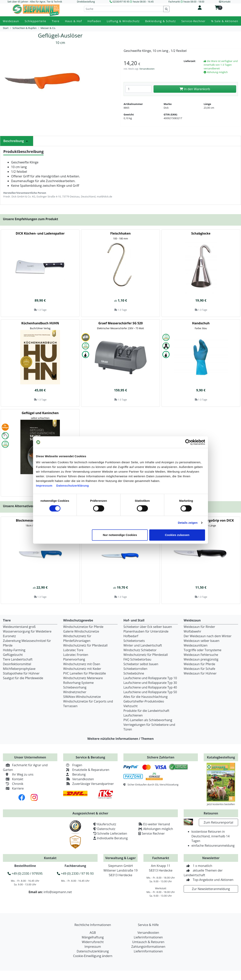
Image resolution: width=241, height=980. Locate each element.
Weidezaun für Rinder (199, 627)
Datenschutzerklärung (73, 486)
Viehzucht (131, 706)
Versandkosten (147, 69)
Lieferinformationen (148, 937)
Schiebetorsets (134, 641)
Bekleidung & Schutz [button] (160, 21)
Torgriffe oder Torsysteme (203, 650)
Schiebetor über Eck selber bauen (148, 627)
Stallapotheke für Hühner (21, 673)
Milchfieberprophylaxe (19, 669)
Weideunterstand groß (19, 627)
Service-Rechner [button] (193, 21)
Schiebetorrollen (135, 669)
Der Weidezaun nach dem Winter (208, 636)
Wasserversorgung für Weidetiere (27, 631)
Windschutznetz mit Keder (82, 669)
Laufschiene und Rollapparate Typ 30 (150, 683)
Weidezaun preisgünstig (201, 659)
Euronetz (9, 636)
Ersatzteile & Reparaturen (86, 770)
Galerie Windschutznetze (81, 631)
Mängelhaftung (93, 937)
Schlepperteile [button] (35, 21)
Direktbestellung (86, 2)
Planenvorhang (74, 659)
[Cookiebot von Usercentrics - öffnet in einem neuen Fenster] (188, 442)
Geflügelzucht (13, 655)
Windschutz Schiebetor (140, 650)
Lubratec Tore (73, 650)
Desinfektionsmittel (17, 664)
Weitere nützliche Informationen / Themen (120, 739)
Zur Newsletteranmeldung (211, 889)
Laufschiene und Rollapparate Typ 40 (150, 687)
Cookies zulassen (177, 535)
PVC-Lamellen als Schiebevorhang (148, 720)
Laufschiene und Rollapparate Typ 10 (150, 678)
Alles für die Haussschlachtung (145, 697)
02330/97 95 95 (121, 2)
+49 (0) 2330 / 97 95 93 (75, 874)
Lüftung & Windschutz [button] (123, 21)
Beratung (74, 774)
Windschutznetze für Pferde (83, 627)
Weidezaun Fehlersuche (201, 655)
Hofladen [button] (94, 21)
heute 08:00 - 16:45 (143, 2)
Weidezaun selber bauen (202, 641)
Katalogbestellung (221, 757)
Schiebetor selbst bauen (141, 664)
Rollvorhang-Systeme (78, 683)
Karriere (13, 788)
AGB (93, 933)
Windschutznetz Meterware (83, 678)
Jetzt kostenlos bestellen (221, 804)
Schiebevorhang (75, 687)
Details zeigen (188, 523)
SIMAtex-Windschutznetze (82, 697)
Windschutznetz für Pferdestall (85, 645)
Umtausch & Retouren (148, 942)
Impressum (44, 486)
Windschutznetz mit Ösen (82, 664)
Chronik (13, 784)
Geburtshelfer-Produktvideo (144, 701)
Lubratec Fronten (76, 655)
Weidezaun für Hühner (200, 673)
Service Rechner (153, 833)
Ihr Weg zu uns (18, 774)
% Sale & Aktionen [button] (225, 21)
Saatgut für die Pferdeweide (23, 678)
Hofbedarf (131, 636)
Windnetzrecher (75, 692)
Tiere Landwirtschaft (18, 659)
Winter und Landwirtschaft (143, 645)
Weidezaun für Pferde (199, 664)
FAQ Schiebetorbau (137, 659)
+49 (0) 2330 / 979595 (25, 874)
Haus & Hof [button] (73, 21)
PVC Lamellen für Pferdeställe (85, 673)
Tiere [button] (56, 21)
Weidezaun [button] (11, 21)
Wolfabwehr (192, 631)
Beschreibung (17, 141)
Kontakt (13, 779)
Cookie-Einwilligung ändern (93, 956)
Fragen (73, 765)
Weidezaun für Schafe (199, 669)
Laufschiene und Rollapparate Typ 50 (150, 692)
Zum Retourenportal (218, 822)
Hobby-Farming (14, 650)
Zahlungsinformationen (148, 947)
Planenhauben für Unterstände (146, 631)
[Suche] (124, 9)
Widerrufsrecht (93, 942)
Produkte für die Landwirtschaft (146, 711)
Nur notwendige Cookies (120, 535)
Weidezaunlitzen (196, 645)
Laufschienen (133, 715)
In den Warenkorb (195, 89)
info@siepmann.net (58, 892)
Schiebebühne (134, 673)
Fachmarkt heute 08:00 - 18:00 (186, 2)
